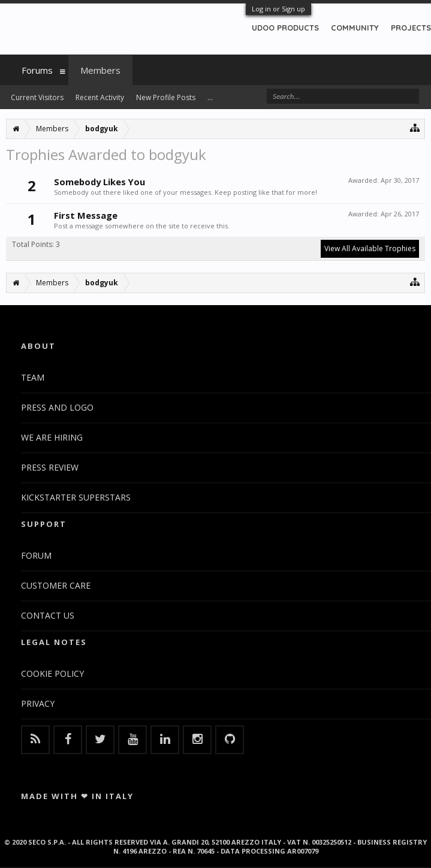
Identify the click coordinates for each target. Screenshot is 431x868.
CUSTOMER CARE (56, 585)
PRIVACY (38, 703)
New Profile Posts (166, 97)
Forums (37, 70)
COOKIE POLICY (52, 673)
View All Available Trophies (370, 248)
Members (100, 70)
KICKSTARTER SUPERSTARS (76, 497)
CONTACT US (48, 615)
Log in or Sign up (278, 9)
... (210, 97)
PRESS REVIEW (50, 467)
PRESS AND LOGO (57, 407)
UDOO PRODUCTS (285, 28)
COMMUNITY (355, 28)
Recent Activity (100, 97)
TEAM (33, 377)
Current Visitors (37, 97)
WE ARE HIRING (52, 437)
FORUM (36, 555)
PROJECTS (411, 28)
